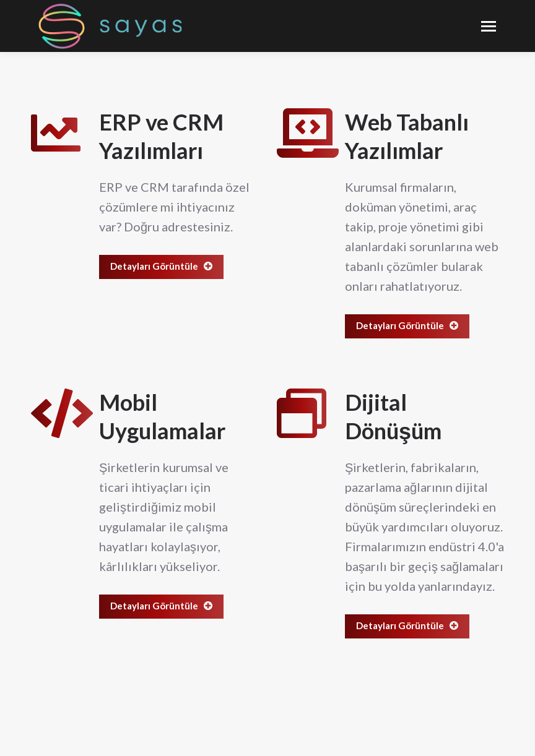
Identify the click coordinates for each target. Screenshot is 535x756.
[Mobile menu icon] (489, 26)
